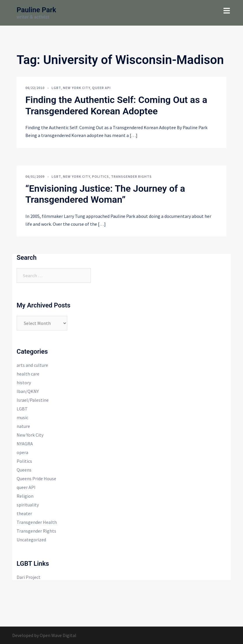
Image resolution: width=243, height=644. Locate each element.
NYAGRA (25, 444)
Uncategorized (31, 540)
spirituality (28, 505)
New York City (76, 88)
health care (28, 374)
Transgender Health (37, 522)
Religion (25, 496)
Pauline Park (36, 10)
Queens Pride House (36, 478)
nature (23, 426)
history (24, 383)
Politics (101, 176)
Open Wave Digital (58, 635)
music (22, 417)
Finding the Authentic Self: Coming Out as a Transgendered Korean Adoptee (116, 105)
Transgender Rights (131, 176)
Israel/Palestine (33, 400)
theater (24, 513)
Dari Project (29, 577)
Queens (24, 470)
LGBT (56, 88)
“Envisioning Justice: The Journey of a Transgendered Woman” (105, 194)
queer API (101, 88)
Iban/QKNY (28, 391)
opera (22, 452)
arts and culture (32, 365)
